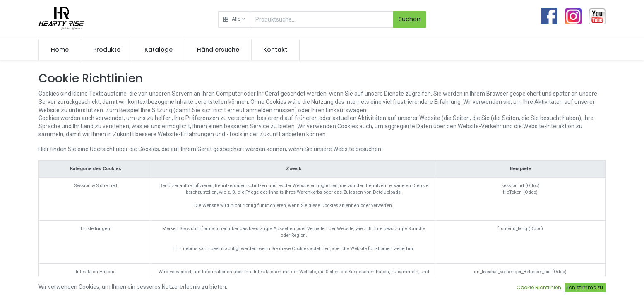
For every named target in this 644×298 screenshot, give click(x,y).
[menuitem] (60, 50)
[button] (234, 19)
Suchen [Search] (410, 19)
